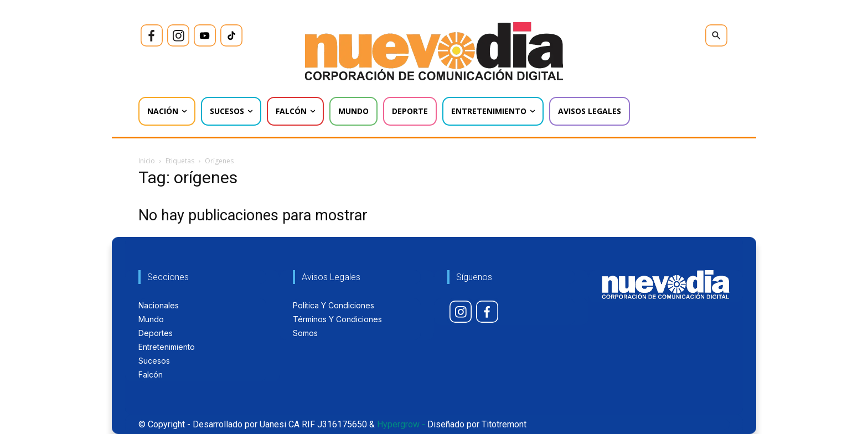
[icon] (152, 35)
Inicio (147, 161)
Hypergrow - (401, 424)
